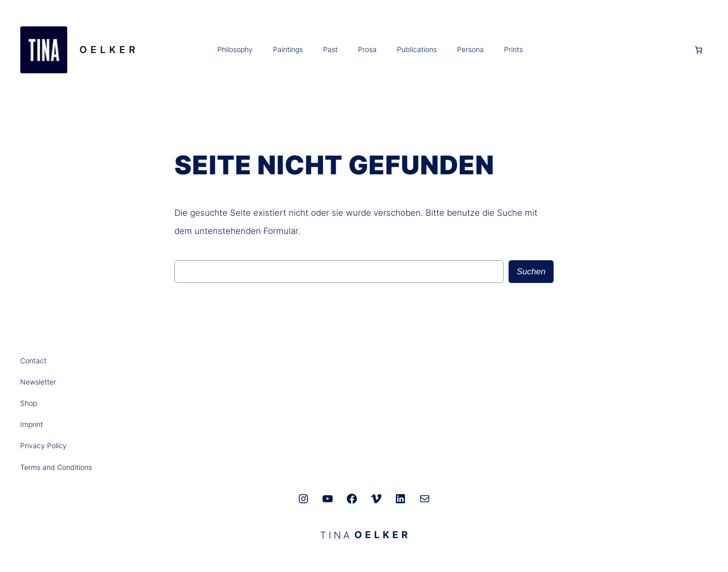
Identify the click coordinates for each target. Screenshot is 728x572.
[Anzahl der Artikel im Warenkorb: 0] (699, 50)
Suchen (531, 272)
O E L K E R (107, 50)
